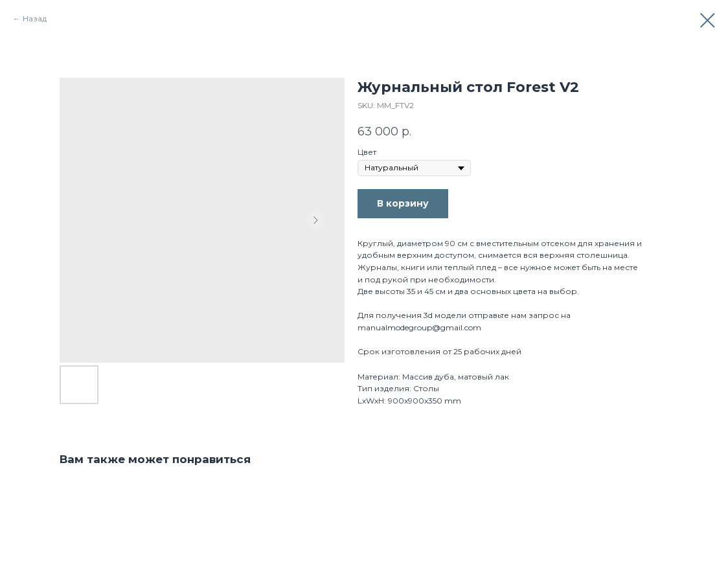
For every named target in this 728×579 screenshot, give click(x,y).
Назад (35, 18)
